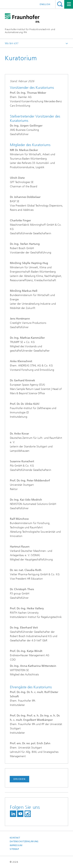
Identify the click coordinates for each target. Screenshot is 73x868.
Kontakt (15, 838)
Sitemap (14, 849)
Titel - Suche (60, 4)
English (45, 4)
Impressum (16, 845)
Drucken (19, 779)
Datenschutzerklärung (24, 842)
